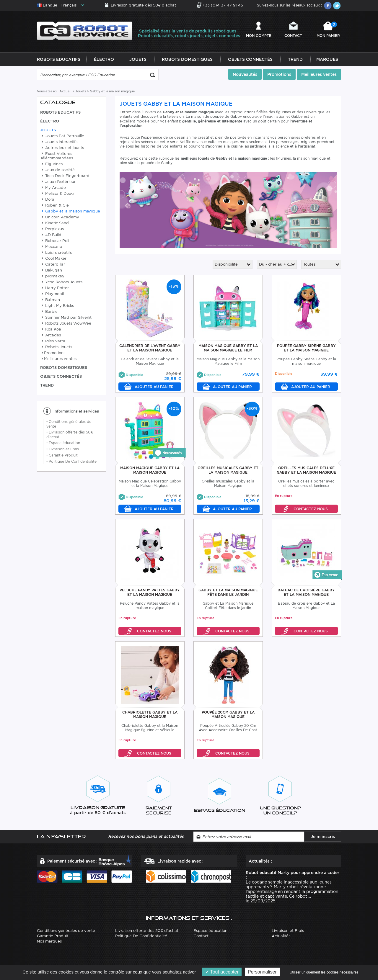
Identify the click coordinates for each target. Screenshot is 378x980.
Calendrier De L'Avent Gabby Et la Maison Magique (150, 348)
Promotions (279, 75)
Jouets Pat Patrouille (62, 136)
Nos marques (49, 941)
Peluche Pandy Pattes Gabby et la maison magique (150, 593)
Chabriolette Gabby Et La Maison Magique (150, 715)
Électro (104, 60)
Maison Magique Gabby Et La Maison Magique (150, 470)
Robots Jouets (56, 347)
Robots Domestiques (187, 60)
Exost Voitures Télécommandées (57, 156)
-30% (252, 409)
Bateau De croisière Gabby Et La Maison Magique (306, 593)
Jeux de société (57, 170)
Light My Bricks (57, 306)
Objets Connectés (250, 60)
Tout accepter (222, 972)
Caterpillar (53, 265)
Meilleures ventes (319, 75)
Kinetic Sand (54, 223)
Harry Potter (54, 288)
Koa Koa (51, 329)
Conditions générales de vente (66, 931)
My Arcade (53, 188)
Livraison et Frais (63, 449)
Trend (295, 60)
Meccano (51, 247)
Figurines (51, 164)
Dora (47, 200)
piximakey (52, 276)
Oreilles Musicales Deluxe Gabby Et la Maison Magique (306, 470)
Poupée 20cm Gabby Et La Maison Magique (228, 715)
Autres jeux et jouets (62, 148)
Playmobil (52, 294)
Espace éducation (63, 443)
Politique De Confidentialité (71, 462)
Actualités (281, 936)
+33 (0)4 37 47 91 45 (223, 5)
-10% (174, 409)
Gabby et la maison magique (70, 211)
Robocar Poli (55, 241)
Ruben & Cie (54, 206)
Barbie (49, 312)
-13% (174, 287)
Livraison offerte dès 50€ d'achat (147, 931)
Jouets (138, 60)
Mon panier (328, 30)
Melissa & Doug (57, 194)
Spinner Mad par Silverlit (66, 318)
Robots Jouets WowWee (66, 324)
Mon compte (259, 36)
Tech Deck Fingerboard (65, 176)
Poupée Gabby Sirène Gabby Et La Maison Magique (306, 348)
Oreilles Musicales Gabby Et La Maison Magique (228, 470)
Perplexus (52, 229)
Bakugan (51, 270)
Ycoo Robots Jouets (61, 282)
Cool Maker (53, 259)
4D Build (51, 235)
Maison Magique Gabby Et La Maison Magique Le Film (228, 348)
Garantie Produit (62, 455)
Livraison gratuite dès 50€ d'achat (143, 5)
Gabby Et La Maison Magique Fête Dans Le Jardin (228, 593)
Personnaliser (262, 972)
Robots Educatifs (59, 60)
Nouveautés (245, 75)
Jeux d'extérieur (58, 182)
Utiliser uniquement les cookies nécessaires (324, 972)
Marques (327, 60)
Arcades (50, 335)
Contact (293, 36)
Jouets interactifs (59, 142)
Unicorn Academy (60, 217)
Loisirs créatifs (56, 253)
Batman (50, 300)
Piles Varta (53, 341)
